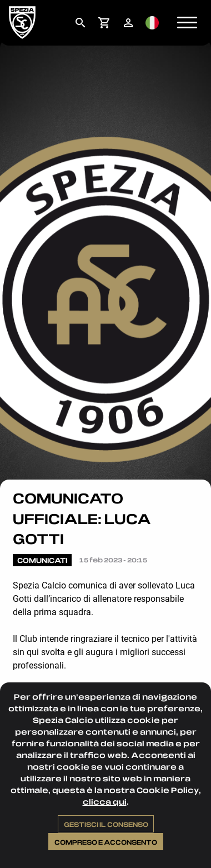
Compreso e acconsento (106, 842)
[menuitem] (80, 23)
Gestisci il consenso (106, 824)
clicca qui (105, 802)
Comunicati (42, 560)
